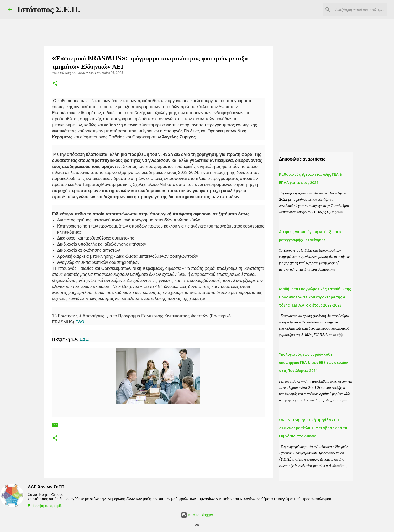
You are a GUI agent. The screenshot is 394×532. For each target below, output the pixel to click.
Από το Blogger (197, 515)
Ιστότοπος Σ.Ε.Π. (49, 9)
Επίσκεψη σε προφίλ (45, 506)
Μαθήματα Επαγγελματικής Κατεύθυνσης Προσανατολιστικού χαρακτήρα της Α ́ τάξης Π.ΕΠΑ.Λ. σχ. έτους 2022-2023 (315, 297)
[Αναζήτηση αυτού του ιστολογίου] (360, 9)
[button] (55, 84)
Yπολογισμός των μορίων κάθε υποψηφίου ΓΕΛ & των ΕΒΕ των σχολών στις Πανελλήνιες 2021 (313, 363)
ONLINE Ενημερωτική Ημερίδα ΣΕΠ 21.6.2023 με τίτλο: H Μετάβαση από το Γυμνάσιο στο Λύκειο (313, 428)
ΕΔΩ (80, 322)
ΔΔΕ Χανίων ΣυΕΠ (46, 487)
